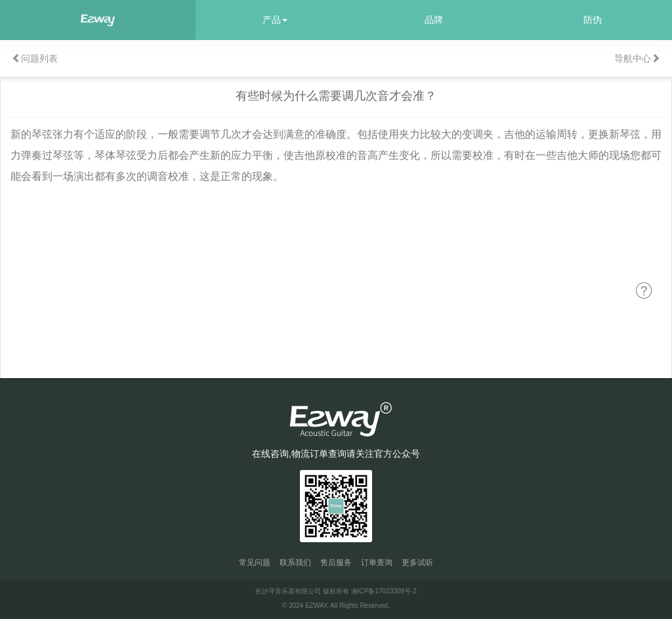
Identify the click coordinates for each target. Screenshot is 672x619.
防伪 (593, 20)
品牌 (434, 20)
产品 (275, 20)
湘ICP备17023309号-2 (384, 591)
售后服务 (336, 563)
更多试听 (417, 563)
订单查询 (377, 563)
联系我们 (295, 563)
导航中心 (637, 58)
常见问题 (255, 563)
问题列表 (35, 58)
